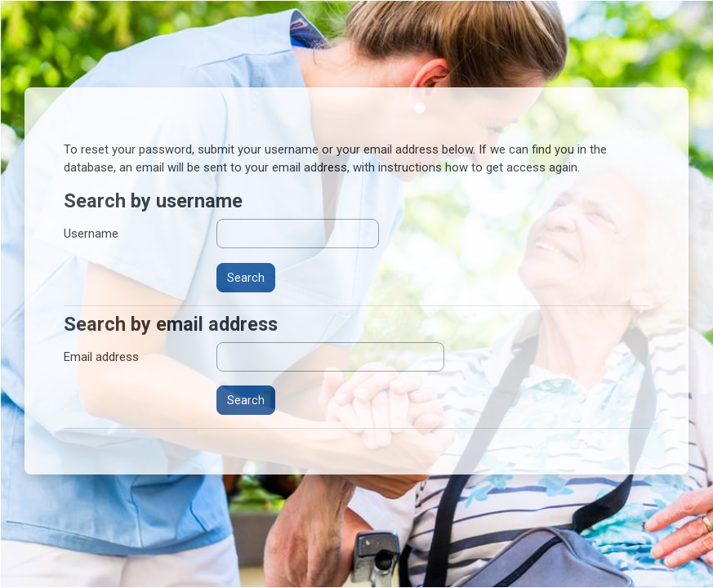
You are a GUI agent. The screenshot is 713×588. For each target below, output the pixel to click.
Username (91, 234)
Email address (101, 357)
